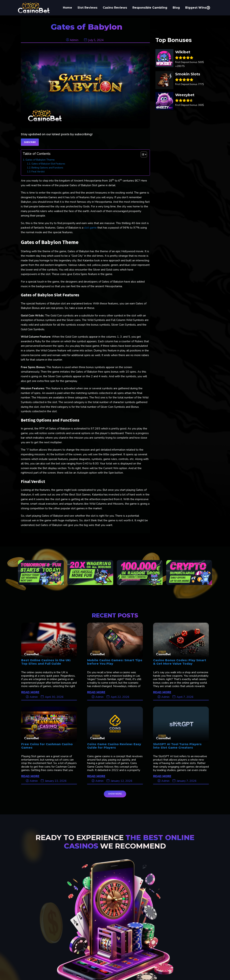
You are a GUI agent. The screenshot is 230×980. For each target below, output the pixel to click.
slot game (90, 228)
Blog (176, 8)
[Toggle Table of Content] (142, 154)
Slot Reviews (87, 8)
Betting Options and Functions (47, 168)
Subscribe (30, 142)
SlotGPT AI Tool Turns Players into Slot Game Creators (177, 746)
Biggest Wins (198, 8)
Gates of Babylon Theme (40, 160)
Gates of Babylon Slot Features (48, 164)
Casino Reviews (115, 8)
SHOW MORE (115, 794)
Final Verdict (38, 172)
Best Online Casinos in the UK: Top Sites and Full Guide (46, 662)
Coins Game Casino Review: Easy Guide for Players (114, 746)
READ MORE (30, 692)
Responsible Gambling (150, 8)
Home (67, 8)
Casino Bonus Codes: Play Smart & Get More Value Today (180, 662)
